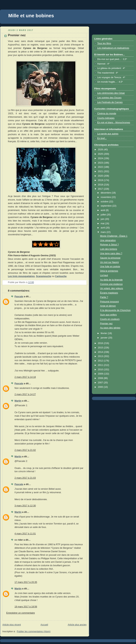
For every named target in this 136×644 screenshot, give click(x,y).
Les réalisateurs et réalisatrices (113, 48)
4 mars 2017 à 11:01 (25, 534)
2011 (101, 365)
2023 (101, 163)
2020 (101, 176)
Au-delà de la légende (111, 280)
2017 (101, 189)
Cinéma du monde (107, 113)
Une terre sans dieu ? (111, 253)
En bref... (102, 138)
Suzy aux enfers (108, 315)
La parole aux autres (108, 134)
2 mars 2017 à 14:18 (25, 377)
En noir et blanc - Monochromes (114, 123)
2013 (101, 356)
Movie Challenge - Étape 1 (114, 236)
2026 (101, 150)
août (103, 210)
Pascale (19, 297)
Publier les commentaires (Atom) (34, 631)
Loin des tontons (109, 249)
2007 (101, 383)
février (104, 333)
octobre (105, 202)
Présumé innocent (110, 302)
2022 (101, 167)
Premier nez (106, 324)
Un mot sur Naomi (110, 262)
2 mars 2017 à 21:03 (25, 478)
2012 (101, 361)
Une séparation (108, 240)
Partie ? (104, 297)
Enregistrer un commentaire (21, 613)
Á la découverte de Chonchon (115, 310)
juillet (104, 215)
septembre (107, 206)
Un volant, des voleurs (112, 288)
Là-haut (104, 275)
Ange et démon (108, 306)
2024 (101, 158)
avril (103, 228)
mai (103, 223)
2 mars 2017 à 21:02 (25, 450)
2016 (101, 343)
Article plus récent (12, 625)
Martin (18, 401)
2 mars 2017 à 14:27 (25, 394)
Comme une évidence (111, 284)
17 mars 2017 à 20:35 (26, 582)
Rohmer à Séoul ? (110, 245)
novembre (106, 197)
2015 (101, 348)
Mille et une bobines (31, 16)
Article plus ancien (77, 625)
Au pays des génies (110, 328)
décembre (106, 193)
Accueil (44, 625)
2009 (101, 374)
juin (103, 219)
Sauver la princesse (110, 258)
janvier (104, 338)
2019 (101, 180)
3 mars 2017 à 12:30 (25, 506)
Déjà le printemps (109, 271)
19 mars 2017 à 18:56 (26, 607)
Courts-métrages (106, 118)
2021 (101, 171)
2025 (101, 154)
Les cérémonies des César (111, 93)
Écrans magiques (109, 293)
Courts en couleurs (110, 319)
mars (104, 232)
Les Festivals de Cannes (110, 102)
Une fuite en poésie (110, 267)
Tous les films (104, 43)
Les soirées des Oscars (109, 98)
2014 (101, 352)
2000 (101, 387)
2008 (101, 378)
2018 (101, 185)
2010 (101, 370)
